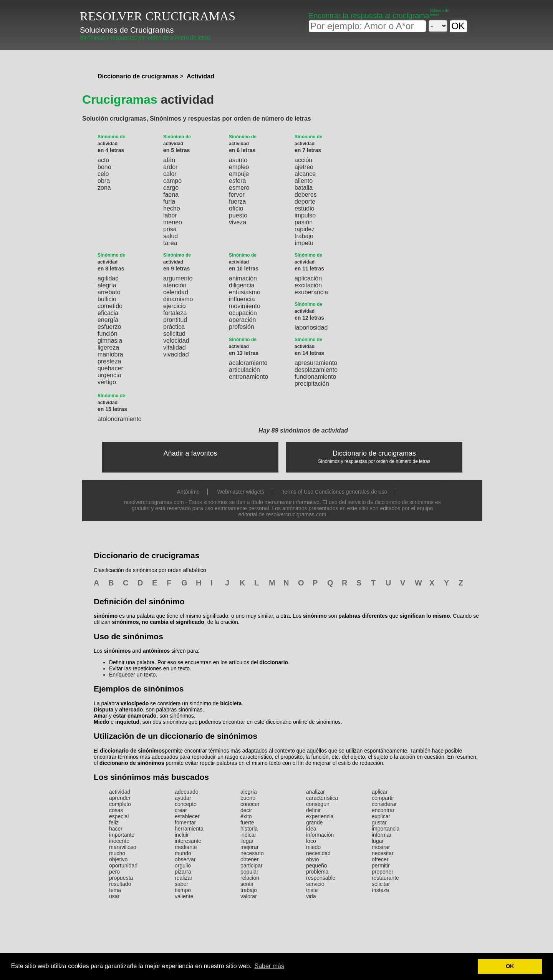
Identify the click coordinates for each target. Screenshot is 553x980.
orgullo (183, 866)
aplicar (380, 792)
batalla (304, 188)
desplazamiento (316, 370)
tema (115, 890)
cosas (116, 810)
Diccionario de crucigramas (138, 76)
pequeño (317, 866)
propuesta (121, 878)
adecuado (187, 792)
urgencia (109, 375)
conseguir (318, 804)
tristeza (380, 890)
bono (104, 167)
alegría (107, 285)
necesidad (318, 853)
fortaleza (175, 313)
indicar (248, 835)
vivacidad (176, 354)
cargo (171, 188)
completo (120, 804)
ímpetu (304, 243)
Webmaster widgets (241, 492)
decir (246, 810)
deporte (305, 201)
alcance (305, 174)
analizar (315, 792)
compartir (383, 798)
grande (315, 822)
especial (119, 816)
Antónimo (188, 492)
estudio (305, 208)
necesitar (383, 853)
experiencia (320, 816)
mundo (183, 853)
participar (252, 866)
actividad (120, 792)
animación (243, 278)
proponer (382, 872)
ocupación (243, 313)
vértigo (107, 382)
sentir (247, 884)
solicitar (381, 884)
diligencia (242, 285)
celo (103, 174)
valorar (249, 896)
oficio (236, 208)
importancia (386, 829)
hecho (172, 208)
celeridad (176, 292)
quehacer (110, 368)
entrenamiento (248, 377)
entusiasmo (245, 292)
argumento (178, 278)
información (320, 835)
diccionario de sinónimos (132, 751)
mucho (117, 853)
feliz (114, 822)
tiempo (183, 890)
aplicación (308, 278)
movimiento (245, 306)
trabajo (304, 236)
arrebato (109, 292)
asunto (238, 160)
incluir (182, 835)
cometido (110, 306)
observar (185, 859)
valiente (184, 896)
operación (242, 320)
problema (317, 872)
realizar (184, 878)
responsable (321, 878)
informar (382, 835)
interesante (188, 841)
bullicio (107, 299)
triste (312, 890)
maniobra (110, 354)
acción (303, 160)
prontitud (175, 320)
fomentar (185, 822)
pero (114, 872)
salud (171, 236)
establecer (187, 816)
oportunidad (123, 866)
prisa (170, 229)
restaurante (385, 878)
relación (250, 878)
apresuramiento (316, 363)
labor (170, 215)
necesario (252, 853)
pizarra (183, 872)
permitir (381, 866)
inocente (119, 841)
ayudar (183, 798)
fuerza (237, 201)
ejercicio (175, 306)
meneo (173, 222)
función (108, 334)
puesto (238, 215)
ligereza (108, 347)
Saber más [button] (269, 966)
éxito (246, 816)
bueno (248, 798)
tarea (170, 243)
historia (249, 829)
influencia (242, 299)
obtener (249, 859)
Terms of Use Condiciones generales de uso (335, 492)
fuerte (247, 822)
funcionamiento (315, 377)
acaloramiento (248, 363)
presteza (109, 361)
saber (181, 884)
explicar (381, 816)
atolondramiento (120, 419)
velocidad (176, 341)
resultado (120, 884)
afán (169, 160)
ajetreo (304, 167)
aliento (304, 181)
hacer (116, 829)
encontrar (383, 810)
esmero (239, 188)
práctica (174, 327)
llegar (247, 841)
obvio (312, 859)
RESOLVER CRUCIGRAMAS (158, 16)
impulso (305, 215)
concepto (186, 804)
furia (169, 201)
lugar (378, 841)
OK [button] (510, 966)
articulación (244, 370)
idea (311, 829)
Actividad (200, 76)
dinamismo (178, 299)
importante (122, 835)
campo (172, 181)
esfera (237, 181)
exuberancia (311, 292)
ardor (170, 167)
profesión (242, 327)
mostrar (381, 847)
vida (311, 896)
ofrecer (380, 859)
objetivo (118, 859)
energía (108, 320)
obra (104, 181)
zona (104, 188)
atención (175, 285)
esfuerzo (109, 327)
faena (171, 195)
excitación (308, 285)
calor (170, 174)
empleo (239, 167)
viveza (238, 222)
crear (181, 810)
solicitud (174, 334)
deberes (306, 195)
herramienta (189, 829)
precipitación (312, 384)
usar (114, 896)
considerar (384, 804)
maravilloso (123, 847)
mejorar (249, 847)
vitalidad (175, 347)
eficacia (108, 313)
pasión (304, 222)
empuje (239, 174)
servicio (315, 884)
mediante (186, 847)
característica (322, 798)
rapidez (305, 229)
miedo (313, 847)
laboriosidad (311, 327)
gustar (379, 822)
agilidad (108, 278)
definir (313, 810)
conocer (250, 804)
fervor (237, 195)
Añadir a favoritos (190, 453)
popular (249, 872)
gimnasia (110, 341)
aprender (120, 798)
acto (103, 160)
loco (311, 841)
